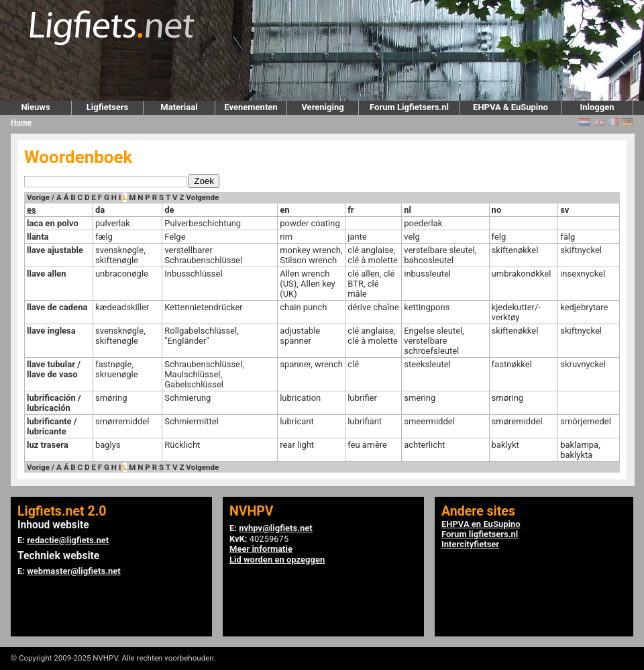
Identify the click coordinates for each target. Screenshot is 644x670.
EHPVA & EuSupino (511, 107)
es (32, 210)
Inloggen (597, 107)
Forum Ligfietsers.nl (409, 107)
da (100, 210)
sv (565, 210)
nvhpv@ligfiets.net (275, 528)
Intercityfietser (470, 544)
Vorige (38, 197)
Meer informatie (261, 549)
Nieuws (35, 107)
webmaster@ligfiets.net (73, 571)
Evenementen (251, 107)
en (284, 210)
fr (351, 210)
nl (408, 210)
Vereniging (322, 107)
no (497, 210)
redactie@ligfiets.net (68, 540)
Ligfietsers (107, 107)
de (169, 210)
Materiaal (179, 107)
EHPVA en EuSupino (481, 524)
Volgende (202, 197)
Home (21, 122)
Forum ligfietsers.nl (480, 534)
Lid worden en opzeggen (277, 560)
